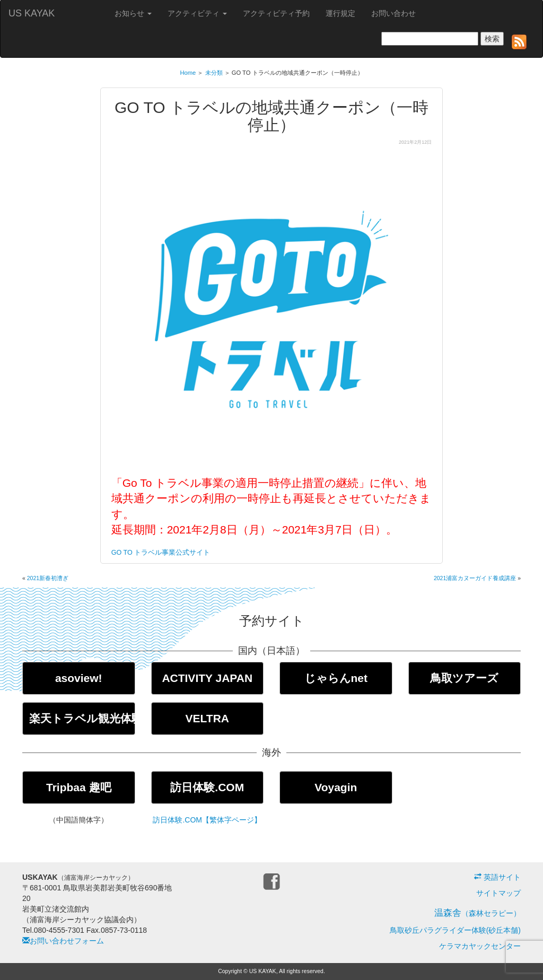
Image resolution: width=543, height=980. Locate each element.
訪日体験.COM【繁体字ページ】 (207, 820)
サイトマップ (498, 893)
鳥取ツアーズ (464, 678)
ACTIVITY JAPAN (207, 678)
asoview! (79, 678)
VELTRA (207, 718)
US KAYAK (32, 13)
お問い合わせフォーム (63, 941)
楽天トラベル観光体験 (82, 718)
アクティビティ (197, 13)
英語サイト (497, 877)
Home (188, 73)
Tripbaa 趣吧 (79, 787)
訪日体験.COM (207, 787)
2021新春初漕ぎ (48, 578)
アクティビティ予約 (276, 13)
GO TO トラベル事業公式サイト (161, 553)
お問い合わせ (393, 13)
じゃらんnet (336, 678)
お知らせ (133, 13)
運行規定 (340, 13)
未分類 (214, 73)
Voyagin (336, 787)
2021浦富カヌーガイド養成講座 (475, 578)
